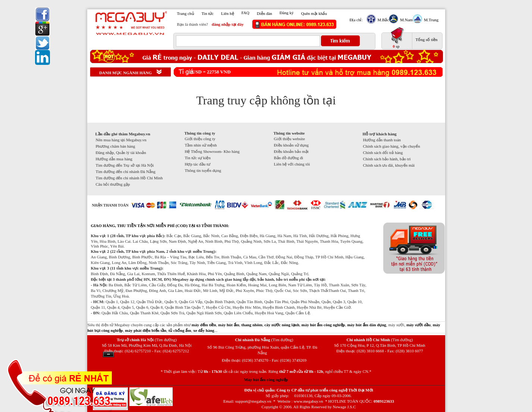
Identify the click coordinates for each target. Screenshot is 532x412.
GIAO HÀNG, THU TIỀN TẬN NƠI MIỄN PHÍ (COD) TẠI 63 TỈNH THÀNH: (160, 226)
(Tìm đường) (166, 340)
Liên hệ (227, 13)
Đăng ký (287, 13)
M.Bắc (383, 20)
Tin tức (208, 13)
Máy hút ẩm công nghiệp (266, 380)
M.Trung (430, 20)
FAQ (245, 13)
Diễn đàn (265, 13)
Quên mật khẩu (314, 13)
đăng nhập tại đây (228, 24)
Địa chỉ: (356, 20)
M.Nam (405, 20)
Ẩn (108, 354)
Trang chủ (186, 13)
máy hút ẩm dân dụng (367, 325)
